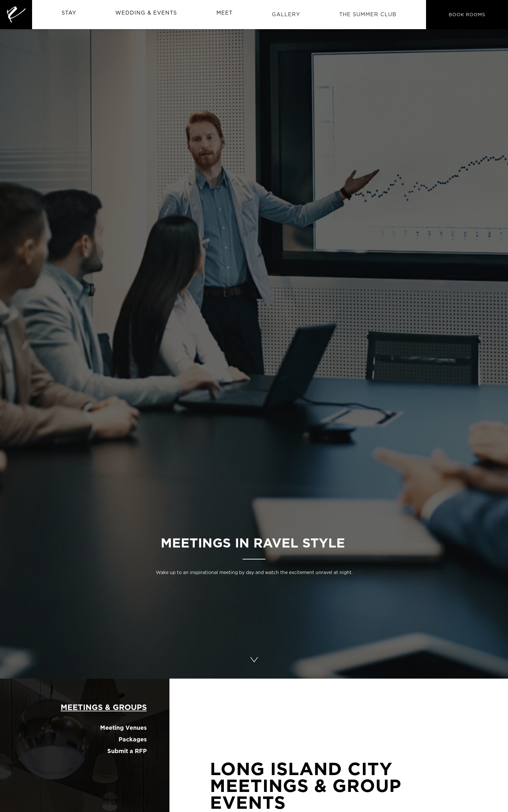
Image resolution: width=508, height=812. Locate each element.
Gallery (286, 14)
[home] (16, 15)
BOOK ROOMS (467, 14)
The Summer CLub (368, 14)
